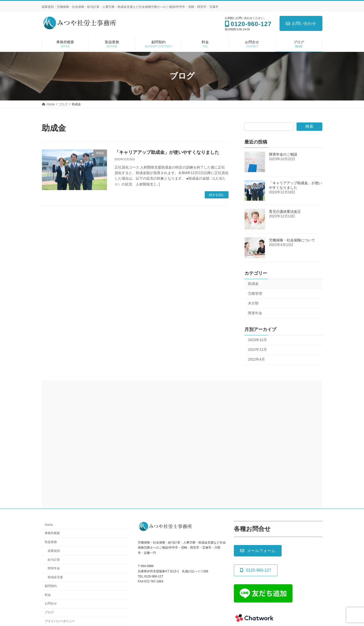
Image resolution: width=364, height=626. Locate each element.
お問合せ (51, 604)
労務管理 (255, 293)
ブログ (49, 613)
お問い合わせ (301, 23)
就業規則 (54, 551)
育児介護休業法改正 (285, 212)
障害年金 (255, 313)
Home (49, 525)
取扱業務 (51, 542)
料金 (48, 595)
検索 (309, 126)
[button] (258, 551)
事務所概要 (52, 533)
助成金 (253, 284)
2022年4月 (256, 359)
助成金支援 (55, 577)
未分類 (253, 303)
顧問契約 (51, 586)
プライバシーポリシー (60, 621)
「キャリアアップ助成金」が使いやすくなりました (167, 152)
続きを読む (217, 195)
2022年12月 (257, 349)
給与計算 (54, 560)
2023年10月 (257, 340)
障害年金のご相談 (283, 154)
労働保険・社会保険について (292, 240)
